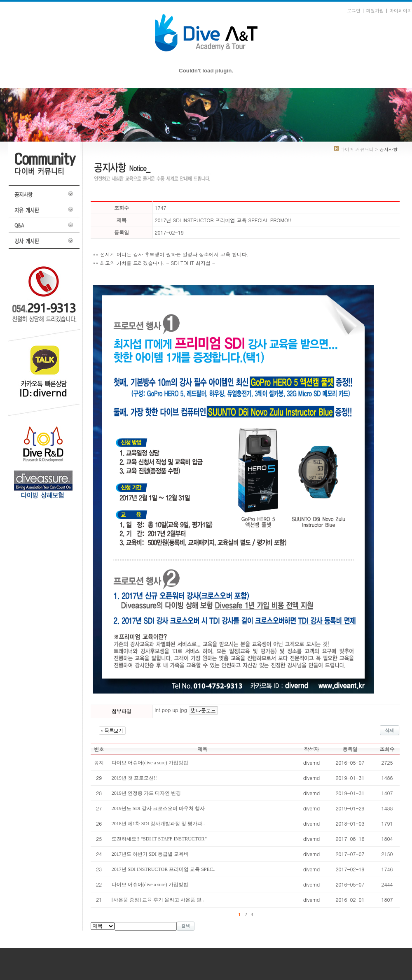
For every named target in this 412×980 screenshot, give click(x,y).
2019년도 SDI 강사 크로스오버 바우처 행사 (158, 808)
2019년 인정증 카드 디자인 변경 (146, 793)
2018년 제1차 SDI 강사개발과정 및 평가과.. (158, 824)
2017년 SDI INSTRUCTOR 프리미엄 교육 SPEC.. (164, 869)
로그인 (354, 10)
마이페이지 (401, 10)
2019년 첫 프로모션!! (134, 778)
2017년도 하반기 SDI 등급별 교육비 (150, 854)
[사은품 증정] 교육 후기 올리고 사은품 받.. (158, 900)
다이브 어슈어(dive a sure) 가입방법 (150, 885)
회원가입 (375, 10)
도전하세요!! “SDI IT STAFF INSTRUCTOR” (159, 839)
